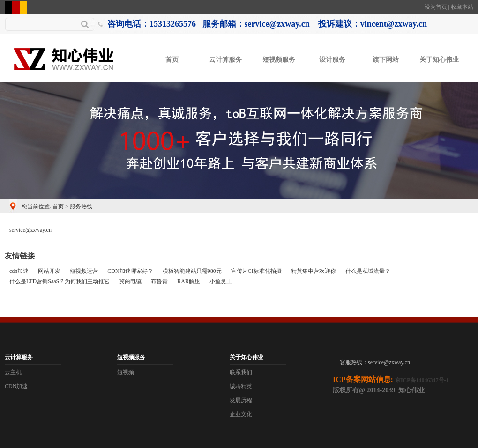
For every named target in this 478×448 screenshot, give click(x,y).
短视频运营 (84, 271)
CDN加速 (16, 386)
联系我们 (241, 372)
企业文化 (241, 414)
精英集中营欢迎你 (314, 271)
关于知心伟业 (439, 60)
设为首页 (436, 7)
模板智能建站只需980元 (192, 271)
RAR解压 (189, 281)
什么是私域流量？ (368, 271)
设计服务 (332, 60)
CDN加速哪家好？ (130, 271)
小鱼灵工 (221, 281)
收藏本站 (462, 7)
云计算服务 (225, 60)
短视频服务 (279, 60)
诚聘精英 (241, 386)
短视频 (126, 372)
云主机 (13, 372)
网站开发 (49, 271)
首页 (172, 60)
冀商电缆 (130, 281)
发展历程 (241, 400)
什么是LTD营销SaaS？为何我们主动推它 (60, 281)
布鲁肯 (159, 281)
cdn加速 (19, 271)
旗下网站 (386, 60)
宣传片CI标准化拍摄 (256, 271)
